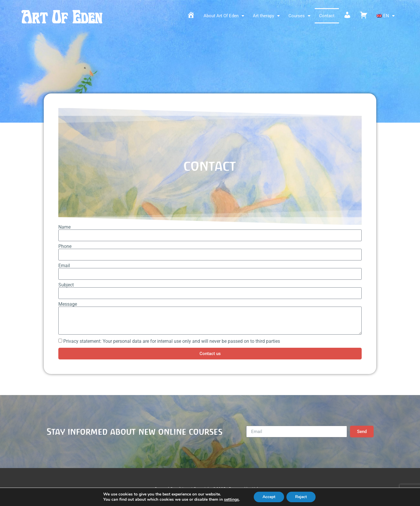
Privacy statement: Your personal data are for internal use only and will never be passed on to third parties (172, 341)
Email (64, 266)
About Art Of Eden (224, 16)
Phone (65, 246)
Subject (66, 285)
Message (68, 304)
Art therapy (266, 16)
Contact (327, 16)
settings (231, 500)
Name (64, 227)
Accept (269, 497)
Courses (299, 16)
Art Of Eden (62, 17)
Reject (301, 497)
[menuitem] (386, 16)
